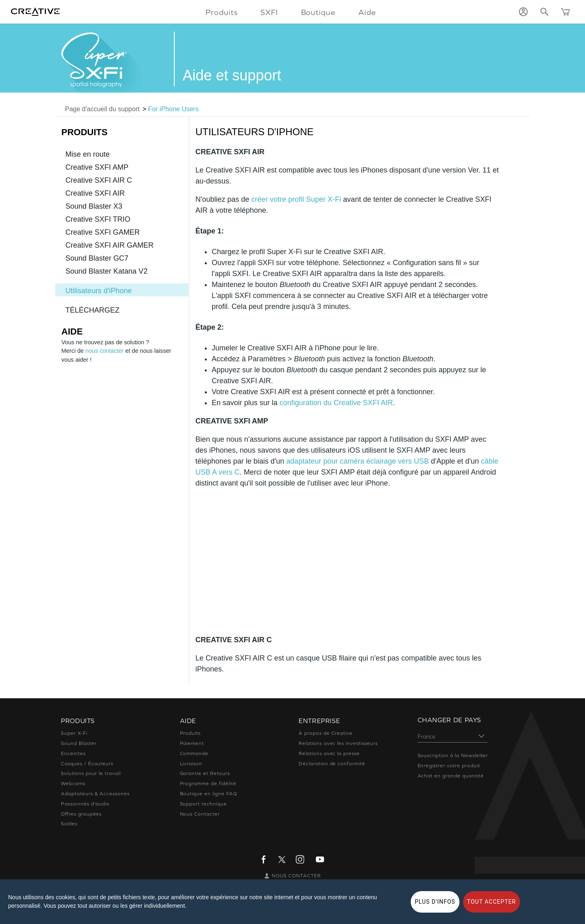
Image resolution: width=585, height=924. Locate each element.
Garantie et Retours (205, 773)
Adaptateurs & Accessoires (95, 794)
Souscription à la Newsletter (453, 756)
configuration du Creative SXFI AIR (336, 403)
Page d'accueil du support (102, 109)
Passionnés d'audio (85, 804)
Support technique (204, 804)
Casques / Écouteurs (87, 764)
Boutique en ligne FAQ (209, 794)
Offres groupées (81, 814)
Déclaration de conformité (332, 764)
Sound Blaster (79, 743)
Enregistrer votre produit (449, 766)
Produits (191, 733)
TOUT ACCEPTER (492, 902)
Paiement (192, 743)
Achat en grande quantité (451, 776)
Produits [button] (222, 12)
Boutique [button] (318, 12)
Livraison (191, 764)
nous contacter (104, 351)
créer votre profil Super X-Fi (296, 199)
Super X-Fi (74, 733)
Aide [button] (367, 12)
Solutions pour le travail (91, 773)
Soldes (69, 824)
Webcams (73, 784)
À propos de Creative (326, 733)
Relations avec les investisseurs (338, 743)
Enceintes (73, 753)
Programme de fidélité (208, 784)
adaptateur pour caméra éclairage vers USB (358, 461)
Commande (194, 753)
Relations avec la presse (329, 753)
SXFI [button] (269, 12)
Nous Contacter (200, 814)
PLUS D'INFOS (435, 902)
